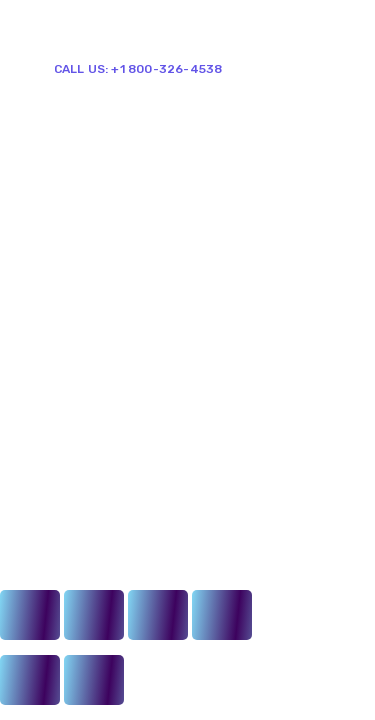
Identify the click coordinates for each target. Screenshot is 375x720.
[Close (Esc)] (30, 615)
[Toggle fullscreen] (158, 615)
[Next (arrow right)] (94, 680)
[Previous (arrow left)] (30, 680)
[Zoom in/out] (222, 615)
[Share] (94, 615)
